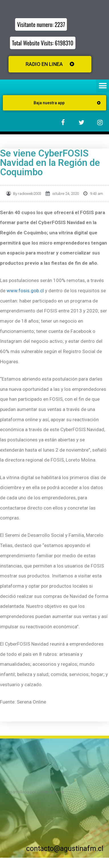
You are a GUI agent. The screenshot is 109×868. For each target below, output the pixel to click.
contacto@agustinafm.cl (65, 849)
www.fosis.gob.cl (25, 291)
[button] (103, 86)
